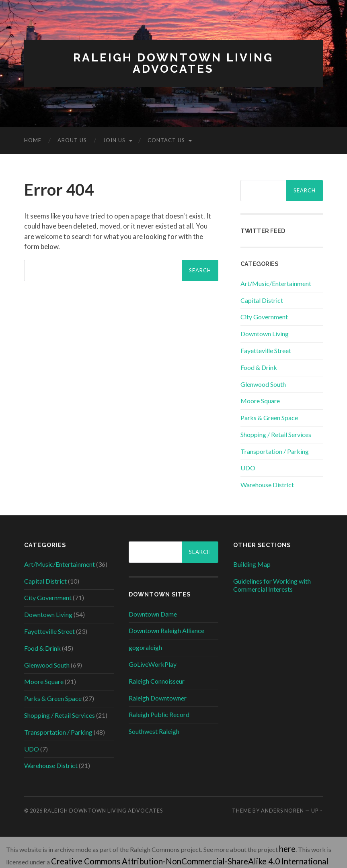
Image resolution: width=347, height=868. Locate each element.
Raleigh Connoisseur (157, 681)
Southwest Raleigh (154, 731)
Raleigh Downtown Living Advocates (173, 63)
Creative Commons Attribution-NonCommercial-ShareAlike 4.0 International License (168, 857)
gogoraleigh (145, 647)
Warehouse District (267, 485)
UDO (248, 468)
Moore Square (260, 401)
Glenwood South (263, 384)
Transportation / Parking (275, 451)
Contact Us (166, 140)
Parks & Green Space (269, 418)
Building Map (252, 564)
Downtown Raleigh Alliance (166, 630)
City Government (264, 317)
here (285, 847)
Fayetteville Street (266, 350)
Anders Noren (282, 811)
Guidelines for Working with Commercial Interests (272, 585)
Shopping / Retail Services (276, 434)
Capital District (262, 300)
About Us (72, 140)
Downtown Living (265, 334)
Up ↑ (317, 811)
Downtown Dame (153, 614)
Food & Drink (259, 367)
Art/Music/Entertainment (276, 283)
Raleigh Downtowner (158, 698)
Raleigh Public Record (159, 714)
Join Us (114, 140)
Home (33, 140)
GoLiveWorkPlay (153, 664)
